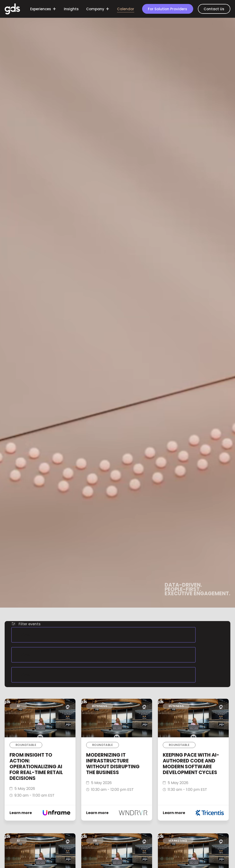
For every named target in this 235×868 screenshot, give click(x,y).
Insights (71, 9)
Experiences (43, 9)
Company (97, 9)
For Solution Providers (168, 9)
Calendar (126, 9)
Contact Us (214, 9)
